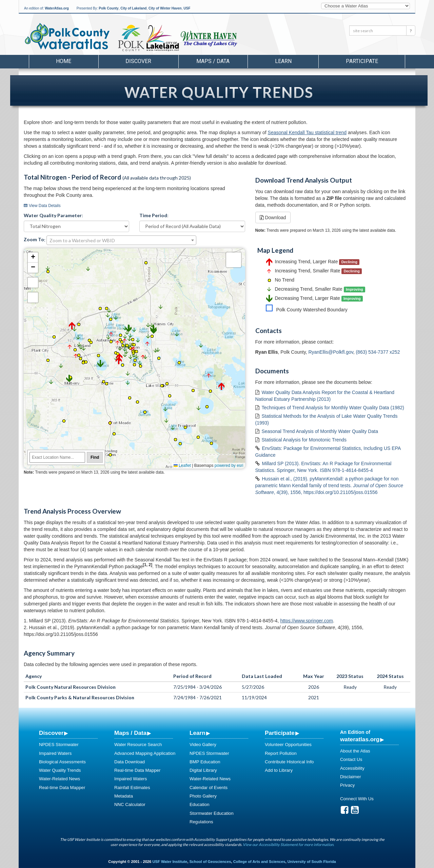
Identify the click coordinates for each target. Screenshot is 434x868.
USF (187, 8)
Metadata (124, 796)
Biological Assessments (62, 762)
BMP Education (205, 762)
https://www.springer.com (307, 621)
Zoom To (34, 239)
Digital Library (203, 770)
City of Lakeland (133, 8)
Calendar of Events (209, 788)
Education (200, 804)
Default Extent (33, 297)
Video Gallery (203, 745)
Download (273, 218)
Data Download (130, 762)
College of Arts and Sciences (259, 862)
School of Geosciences (210, 862)
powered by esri (229, 466)
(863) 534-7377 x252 (378, 352)
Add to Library (279, 770)
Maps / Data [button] (213, 61)
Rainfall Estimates (132, 788)
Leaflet (182, 466)
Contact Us (351, 759)
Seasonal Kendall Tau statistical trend (307, 132)
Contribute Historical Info (289, 762)
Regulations (201, 822)
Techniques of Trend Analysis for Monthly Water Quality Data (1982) (333, 408)
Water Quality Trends (60, 770)
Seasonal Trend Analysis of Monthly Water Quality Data (320, 431)
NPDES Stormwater (59, 745)
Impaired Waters (55, 753)
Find (95, 457)
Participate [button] (362, 61)
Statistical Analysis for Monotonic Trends (304, 440)
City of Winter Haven (165, 8)
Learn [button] (283, 61)
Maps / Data (130, 733)
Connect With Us (357, 799)
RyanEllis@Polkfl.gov (331, 352)
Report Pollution (281, 753)
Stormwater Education (212, 813)
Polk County (108, 8)
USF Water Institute (170, 862)
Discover (51, 733)
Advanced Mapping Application (145, 753)
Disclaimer (351, 777)
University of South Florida (312, 862)
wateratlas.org (360, 739)
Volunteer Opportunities (288, 745)
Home (64, 61)
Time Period (153, 215)
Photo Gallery (203, 796)
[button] (51, 382)
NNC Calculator (130, 804)
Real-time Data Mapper (62, 788)
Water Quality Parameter (53, 215)
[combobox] (121, 240)
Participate (280, 733)
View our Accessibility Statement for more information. (288, 844)
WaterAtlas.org (57, 8)
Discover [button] (138, 61)
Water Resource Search (138, 745)
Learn (198, 733)
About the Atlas (355, 751)
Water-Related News (60, 779)
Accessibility (352, 768)
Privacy (347, 785)
